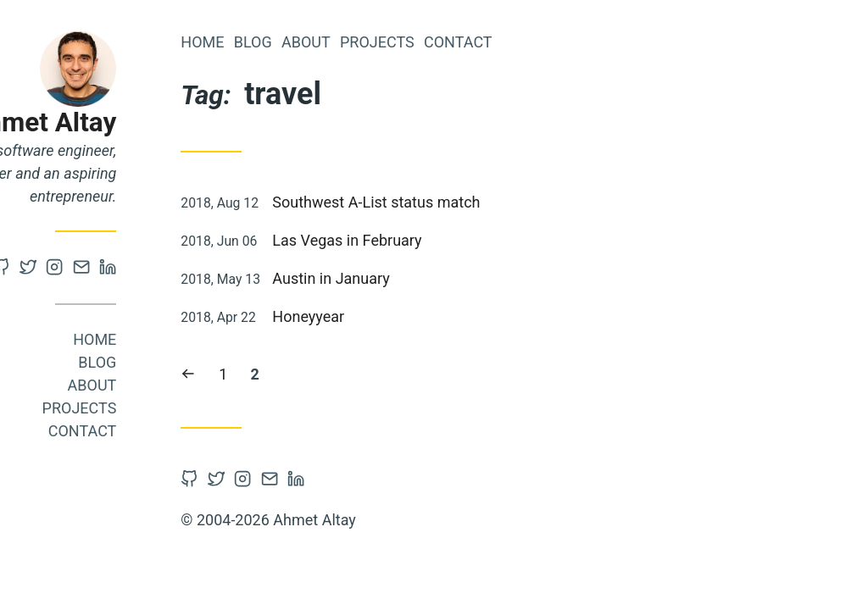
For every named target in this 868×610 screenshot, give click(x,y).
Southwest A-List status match (497, 202)
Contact (203, 431)
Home (216, 339)
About (213, 385)
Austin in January (452, 278)
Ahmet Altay (164, 122)
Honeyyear (429, 316)
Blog (218, 362)
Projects (200, 408)
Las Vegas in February (468, 240)
